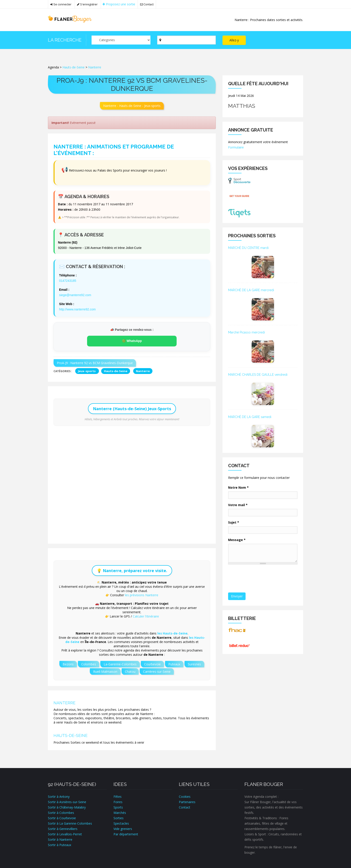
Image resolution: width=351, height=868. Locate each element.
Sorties (119, 817)
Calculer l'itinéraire (146, 616)
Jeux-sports (87, 370)
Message (237, 540)
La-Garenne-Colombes (120, 663)
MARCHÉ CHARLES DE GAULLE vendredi (258, 375)
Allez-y (234, 40)
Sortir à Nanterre (60, 839)
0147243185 (68, 281)
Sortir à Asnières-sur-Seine (67, 801)
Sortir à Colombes (61, 812)
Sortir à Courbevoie (62, 817)
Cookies (185, 796)
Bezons (68, 663)
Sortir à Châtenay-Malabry (67, 807)
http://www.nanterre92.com (78, 309)
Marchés (120, 812)
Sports (118, 807)
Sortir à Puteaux (60, 844)
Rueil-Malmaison (105, 671)
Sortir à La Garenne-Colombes (70, 823)
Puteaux (174, 663)
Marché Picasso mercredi (246, 332)
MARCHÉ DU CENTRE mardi (248, 248)
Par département (126, 833)
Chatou (130, 671)
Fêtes (118, 796)
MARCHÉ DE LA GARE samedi (250, 417)
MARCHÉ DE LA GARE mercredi (251, 290)
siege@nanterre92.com (75, 295)
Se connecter (61, 4)
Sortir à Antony (59, 796)
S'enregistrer (87, 4)
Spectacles (121, 823)
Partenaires (187, 801)
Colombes (89, 663)
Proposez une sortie (119, 4)
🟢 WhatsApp (132, 340)
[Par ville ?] (187, 40)
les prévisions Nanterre (142, 594)
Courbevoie (152, 663)
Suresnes (194, 663)
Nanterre (95, 67)
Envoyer (237, 596)
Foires (118, 801)
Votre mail (238, 505)
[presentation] (263, 579)
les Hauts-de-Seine (172, 633)
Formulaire (236, 147)
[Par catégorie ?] (121, 40)
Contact (147, 4)
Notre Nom (238, 487)
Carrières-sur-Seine (157, 671)
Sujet (234, 522)
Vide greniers (123, 828)
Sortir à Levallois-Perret (65, 833)
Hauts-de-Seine (74, 67)
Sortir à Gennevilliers (63, 828)
